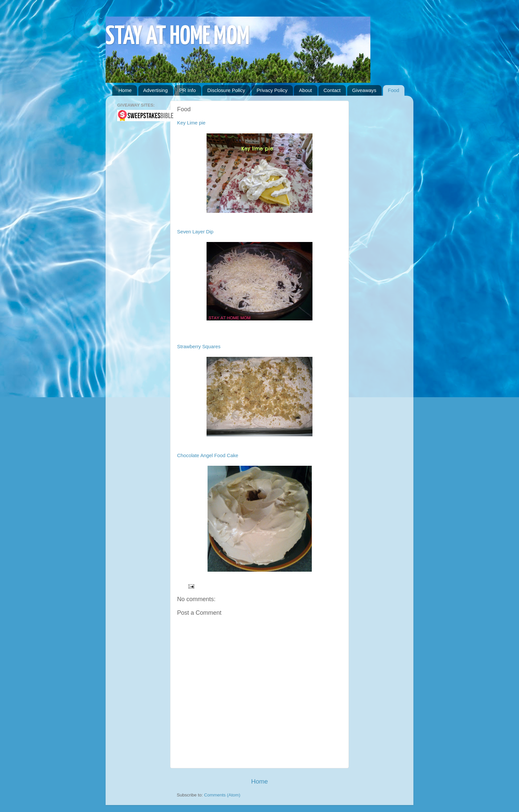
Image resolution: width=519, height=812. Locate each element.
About (305, 90)
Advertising (156, 90)
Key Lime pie (191, 123)
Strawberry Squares (199, 347)
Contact (332, 90)
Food (394, 90)
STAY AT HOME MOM (178, 37)
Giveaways (364, 90)
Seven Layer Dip (195, 232)
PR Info (187, 90)
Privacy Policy (272, 90)
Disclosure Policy (226, 90)
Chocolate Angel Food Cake (208, 455)
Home (125, 90)
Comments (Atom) (222, 795)
